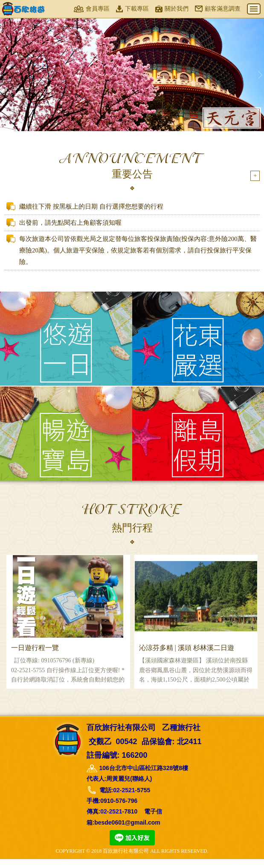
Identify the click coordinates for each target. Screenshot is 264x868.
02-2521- (125, 799)
